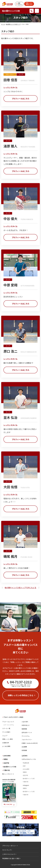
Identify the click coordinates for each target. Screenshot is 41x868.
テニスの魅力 (6, 732)
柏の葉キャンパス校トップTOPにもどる (20, 588)
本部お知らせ (26, 725)
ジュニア (5, 736)
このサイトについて (9, 854)
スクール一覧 (6, 728)
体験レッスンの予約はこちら (21, 695)
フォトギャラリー (27, 740)
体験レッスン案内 (8, 739)
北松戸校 (6, 763)
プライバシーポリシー (9, 846)
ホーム (3, 24)
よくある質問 (6, 746)
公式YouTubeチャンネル (29, 759)
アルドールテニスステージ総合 (13, 717)
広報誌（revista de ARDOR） (30, 743)
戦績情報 (24, 729)
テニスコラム (26, 736)
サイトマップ (7, 850)
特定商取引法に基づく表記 (11, 858)
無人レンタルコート (8, 774)
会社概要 (24, 747)
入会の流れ (25, 722)
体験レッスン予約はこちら (29, 4)
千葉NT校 (7, 770)
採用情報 (24, 750)
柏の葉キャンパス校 (11, 11)
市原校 (6, 759)
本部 (24, 766)
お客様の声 (6, 743)
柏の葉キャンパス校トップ (13, 24)
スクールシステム (9, 725)
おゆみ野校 (7, 756)
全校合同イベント (27, 732)
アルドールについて (8, 722)
